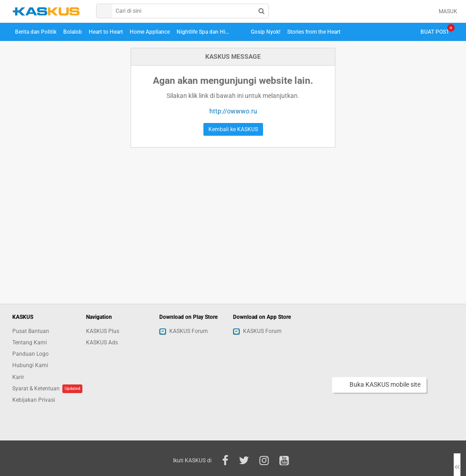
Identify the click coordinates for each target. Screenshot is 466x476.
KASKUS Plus (103, 331)
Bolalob (73, 32)
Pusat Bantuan (31, 331)
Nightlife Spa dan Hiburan (205, 32)
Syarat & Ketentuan (36, 389)
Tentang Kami (30, 343)
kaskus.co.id (46, 11)
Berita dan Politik (36, 32)
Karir (18, 377)
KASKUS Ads (102, 343)
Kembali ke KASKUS (233, 129)
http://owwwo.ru (233, 111)
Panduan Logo (30, 354)
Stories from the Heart (314, 32)
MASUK (448, 11)
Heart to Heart (106, 32)
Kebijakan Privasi (34, 400)
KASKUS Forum (184, 331)
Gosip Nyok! (266, 32)
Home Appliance (150, 32)
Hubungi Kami (30, 365)
